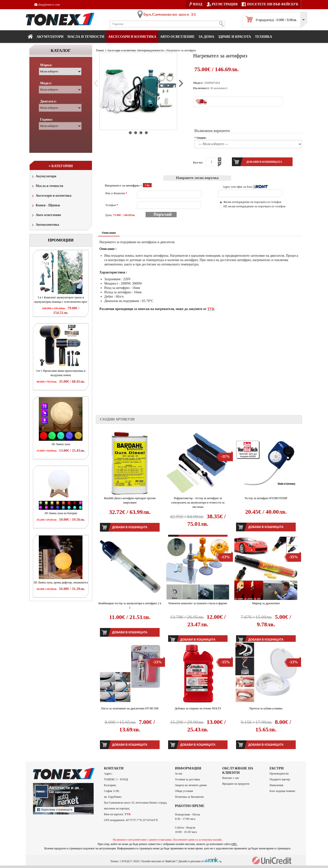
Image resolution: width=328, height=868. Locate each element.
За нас (179, 774)
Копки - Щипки (45, 206)
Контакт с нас (231, 778)
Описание (109, 233)
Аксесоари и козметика (132, 37)
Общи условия (184, 791)
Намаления (276, 785)
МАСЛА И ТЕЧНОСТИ (86, 37)
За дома (206, 37)
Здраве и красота (235, 37)
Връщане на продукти (236, 784)
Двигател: (48, 101)
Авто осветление (177, 37)
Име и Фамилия (116, 193)
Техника (264, 37)
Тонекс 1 (101, 50)
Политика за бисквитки (189, 797)
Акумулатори (50, 37)
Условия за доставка (187, 779)
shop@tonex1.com (47, 5)
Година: (46, 119)
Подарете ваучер (280, 779)
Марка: (46, 65)
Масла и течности (47, 186)
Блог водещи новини (282, 791)
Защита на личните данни (191, 785)
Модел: (46, 83)
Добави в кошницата (130, 527)
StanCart (170, 861)
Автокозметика (45, 225)
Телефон (112, 205)
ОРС (234, 844)
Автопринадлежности (150, 50)
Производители (279, 774)
